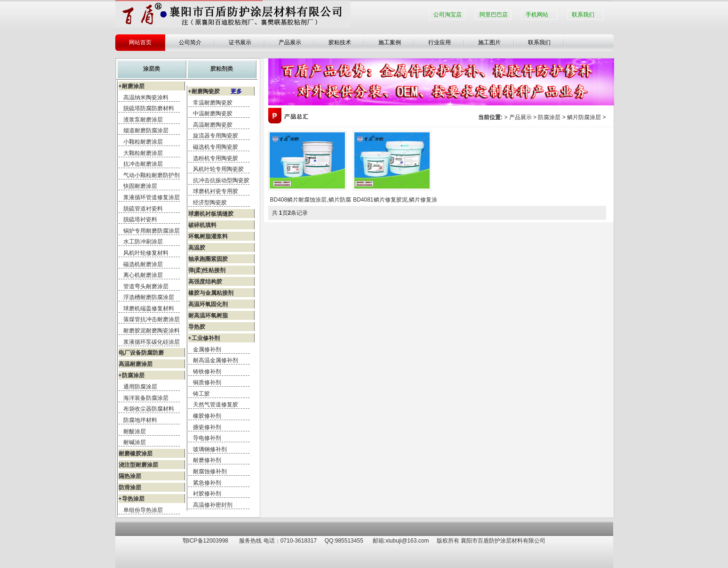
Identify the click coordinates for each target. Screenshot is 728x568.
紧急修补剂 (207, 483)
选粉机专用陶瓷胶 (216, 158)
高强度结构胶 (205, 282)
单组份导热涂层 (143, 510)
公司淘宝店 (448, 15)
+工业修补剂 (204, 338)
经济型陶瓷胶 (210, 203)
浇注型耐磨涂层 (138, 465)
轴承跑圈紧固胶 (208, 259)
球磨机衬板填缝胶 (211, 214)
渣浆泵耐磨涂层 (143, 120)
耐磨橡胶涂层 (136, 454)
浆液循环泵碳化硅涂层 (152, 342)
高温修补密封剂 (213, 505)
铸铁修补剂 (207, 372)
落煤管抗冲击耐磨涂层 (152, 319)
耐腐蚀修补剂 (210, 471)
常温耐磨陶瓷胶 (213, 103)
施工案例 (390, 42)
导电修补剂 (207, 438)
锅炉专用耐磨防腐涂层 (152, 231)
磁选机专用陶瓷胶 (216, 147)
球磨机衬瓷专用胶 (216, 191)
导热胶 (197, 327)
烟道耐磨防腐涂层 (146, 130)
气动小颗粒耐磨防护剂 (152, 175)
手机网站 (537, 15)
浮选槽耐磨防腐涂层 (149, 297)
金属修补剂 (207, 349)
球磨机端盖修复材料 (149, 308)
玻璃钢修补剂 (210, 449)
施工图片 (489, 42)
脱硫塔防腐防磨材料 (149, 108)
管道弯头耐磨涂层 (146, 286)
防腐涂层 (549, 117)
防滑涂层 (130, 487)
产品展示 (290, 42)
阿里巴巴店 (494, 15)
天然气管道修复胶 (216, 405)
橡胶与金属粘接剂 (211, 293)
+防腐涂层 (132, 375)
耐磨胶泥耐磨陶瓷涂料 (152, 331)
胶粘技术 (340, 42)
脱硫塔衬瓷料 (140, 219)
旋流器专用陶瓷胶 (216, 136)
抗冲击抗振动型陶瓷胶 (221, 180)
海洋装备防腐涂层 (146, 398)
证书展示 (240, 42)
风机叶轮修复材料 (146, 253)
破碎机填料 (202, 225)
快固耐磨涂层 (140, 186)
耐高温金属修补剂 (216, 360)
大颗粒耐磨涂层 (143, 153)
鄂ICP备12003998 (205, 541)
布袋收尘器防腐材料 (149, 409)
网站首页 (140, 42)
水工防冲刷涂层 (143, 242)
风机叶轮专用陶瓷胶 (218, 169)
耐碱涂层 (135, 442)
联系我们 (583, 15)
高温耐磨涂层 (136, 364)
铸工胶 (201, 394)
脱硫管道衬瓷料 (143, 209)
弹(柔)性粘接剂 (207, 270)
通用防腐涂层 (140, 387)
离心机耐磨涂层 (143, 275)
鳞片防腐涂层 (584, 117)
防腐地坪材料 (140, 420)
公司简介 (190, 42)
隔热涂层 (130, 476)
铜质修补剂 (207, 382)
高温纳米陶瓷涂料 (146, 97)
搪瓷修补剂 (207, 427)
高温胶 (197, 248)
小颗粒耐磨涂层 (143, 142)
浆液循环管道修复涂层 (152, 197)
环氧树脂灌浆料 (208, 236)
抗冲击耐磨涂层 (143, 164)
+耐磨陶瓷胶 (215, 91)
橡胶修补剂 (207, 416)
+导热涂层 (132, 499)
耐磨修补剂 (207, 460)
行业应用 (440, 42)
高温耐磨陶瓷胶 (213, 125)
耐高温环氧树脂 (208, 316)
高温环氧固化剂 (208, 304)
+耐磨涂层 (132, 86)
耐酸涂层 (135, 431)
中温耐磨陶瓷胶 (213, 114)
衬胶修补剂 (207, 494)
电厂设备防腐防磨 (141, 353)
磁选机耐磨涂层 (143, 264)
